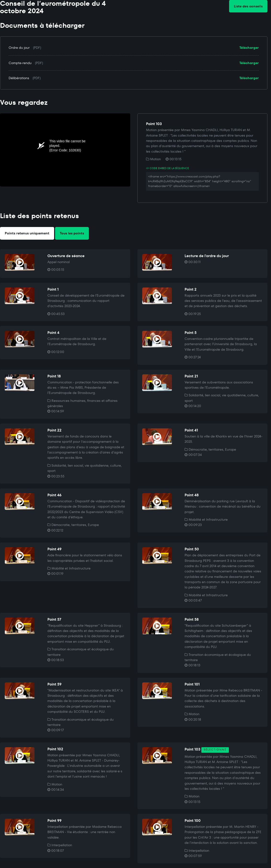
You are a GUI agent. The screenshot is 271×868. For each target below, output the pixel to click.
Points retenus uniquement (27, 233)
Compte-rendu (20, 63)
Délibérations (19, 78)
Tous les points (72, 233)
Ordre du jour (19, 48)
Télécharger (249, 48)
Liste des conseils (248, 6)
